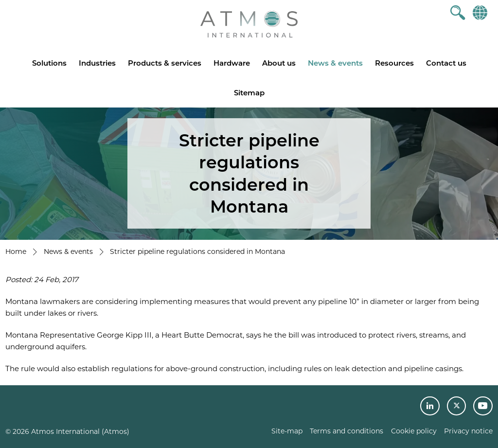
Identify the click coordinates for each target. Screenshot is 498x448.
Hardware (232, 63)
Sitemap (249, 93)
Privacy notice (468, 431)
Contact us (446, 63)
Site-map (287, 431)
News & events (335, 63)
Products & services (165, 63)
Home (16, 251)
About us (279, 63)
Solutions (49, 63)
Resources (394, 63)
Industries (97, 63)
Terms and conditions (347, 431)
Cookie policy (414, 431)
